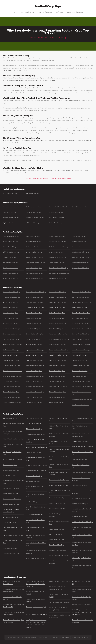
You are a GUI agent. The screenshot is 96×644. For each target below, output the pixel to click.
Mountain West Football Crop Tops (59, 207)
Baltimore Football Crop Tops (11, 329)
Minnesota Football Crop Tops (35, 273)
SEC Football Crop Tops (56, 223)
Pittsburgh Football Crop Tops (58, 392)
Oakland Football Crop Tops (57, 371)
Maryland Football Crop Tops (34, 257)
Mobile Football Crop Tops (57, 329)
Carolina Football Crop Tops (11, 360)
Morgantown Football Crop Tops (58, 334)
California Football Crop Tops (11, 252)
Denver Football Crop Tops (34, 323)
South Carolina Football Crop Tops (59, 273)
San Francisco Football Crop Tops (82, 302)
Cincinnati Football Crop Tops (11, 387)
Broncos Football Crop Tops (11, 488)
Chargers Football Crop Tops (11, 517)
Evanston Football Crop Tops (34, 345)
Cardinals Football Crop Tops (11, 504)
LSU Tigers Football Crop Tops (35, 515)
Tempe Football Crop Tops (80, 360)
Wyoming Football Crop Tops (80, 268)
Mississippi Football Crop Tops (35, 278)
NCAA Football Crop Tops (28, 12)
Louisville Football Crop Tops (57, 302)
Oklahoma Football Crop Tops (58, 257)
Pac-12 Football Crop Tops (57, 218)
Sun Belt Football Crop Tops (80, 207)
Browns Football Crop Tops (11, 494)
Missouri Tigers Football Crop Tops (36, 558)
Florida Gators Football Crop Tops (36, 434)
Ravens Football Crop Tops (57, 540)
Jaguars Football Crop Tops (34, 476)
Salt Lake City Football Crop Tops (82, 292)
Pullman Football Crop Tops (57, 397)
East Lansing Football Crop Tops (35, 334)
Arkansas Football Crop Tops (11, 247)
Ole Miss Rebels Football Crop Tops (59, 480)
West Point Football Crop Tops (81, 405)
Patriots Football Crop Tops (57, 509)
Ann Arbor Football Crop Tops (11, 292)
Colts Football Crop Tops (10, 548)
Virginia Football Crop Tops (80, 247)
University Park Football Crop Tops (82, 387)
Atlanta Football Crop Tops (11, 313)
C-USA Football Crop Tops (33, 212)
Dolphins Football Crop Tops (34, 418)
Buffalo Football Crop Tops (11, 355)
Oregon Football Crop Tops (57, 263)
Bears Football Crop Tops (10, 465)
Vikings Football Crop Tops (80, 517)
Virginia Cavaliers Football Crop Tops (82, 522)
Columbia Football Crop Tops (34, 297)
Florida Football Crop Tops (10, 263)
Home (15, 12)
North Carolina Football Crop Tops (59, 247)
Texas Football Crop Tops (79, 236)
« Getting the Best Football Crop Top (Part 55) (37, 179)
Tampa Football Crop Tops (80, 355)
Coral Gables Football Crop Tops (35, 308)
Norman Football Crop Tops (57, 366)
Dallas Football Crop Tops (33, 318)
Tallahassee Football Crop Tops (81, 345)
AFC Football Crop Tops (10, 212)
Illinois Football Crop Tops (10, 273)
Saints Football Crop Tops (56, 545)
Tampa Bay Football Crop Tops (81, 350)
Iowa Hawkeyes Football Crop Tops (36, 471)
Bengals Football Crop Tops (11, 470)
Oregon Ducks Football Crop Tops (59, 485)
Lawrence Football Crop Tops (57, 292)
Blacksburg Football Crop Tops (12, 339)
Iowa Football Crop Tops (33, 236)
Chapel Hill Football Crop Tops (12, 366)
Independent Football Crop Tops (35, 218)
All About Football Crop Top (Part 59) (60, 581)
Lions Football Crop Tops (33, 502)
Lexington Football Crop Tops (58, 297)
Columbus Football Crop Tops (34, 302)
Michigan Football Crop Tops (34, 268)
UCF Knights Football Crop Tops (81, 498)
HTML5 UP (85, 637)
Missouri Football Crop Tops (57, 236)
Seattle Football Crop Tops (80, 308)
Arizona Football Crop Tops (11, 242)
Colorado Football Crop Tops (11, 257)
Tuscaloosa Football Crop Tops (81, 381)
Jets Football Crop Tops (33, 481)
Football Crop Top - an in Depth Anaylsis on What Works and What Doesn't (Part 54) (82, 612)
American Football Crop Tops (11, 218)
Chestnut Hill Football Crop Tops (12, 376)
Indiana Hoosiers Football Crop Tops (36, 465)
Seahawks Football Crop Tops (58, 550)
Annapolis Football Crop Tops (11, 297)
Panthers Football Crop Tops (57, 503)
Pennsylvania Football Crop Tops (58, 268)
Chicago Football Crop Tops (11, 381)
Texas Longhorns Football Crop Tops (83, 473)
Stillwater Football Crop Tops (81, 334)
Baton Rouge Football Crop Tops (12, 334)
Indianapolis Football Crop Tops (35, 376)
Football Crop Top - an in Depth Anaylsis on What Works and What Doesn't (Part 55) (36, 584)
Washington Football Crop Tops (81, 252)
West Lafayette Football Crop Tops (82, 400)
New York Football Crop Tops (57, 242)
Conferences (59, 12)
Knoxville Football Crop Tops (34, 397)
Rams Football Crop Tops (56, 534)
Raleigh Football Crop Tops (57, 402)
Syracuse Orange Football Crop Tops (83, 447)
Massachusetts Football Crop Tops (36, 263)
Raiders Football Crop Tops (57, 529)
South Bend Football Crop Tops (81, 313)
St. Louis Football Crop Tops (80, 318)
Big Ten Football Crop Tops (34, 207)
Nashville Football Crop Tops (57, 345)
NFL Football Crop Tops (45, 12)
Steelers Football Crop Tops (80, 441)
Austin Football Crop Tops (10, 323)
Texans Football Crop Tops (80, 460)
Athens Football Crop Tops (10, 308)
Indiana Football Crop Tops (11, 278)
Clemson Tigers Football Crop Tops (13, 535)
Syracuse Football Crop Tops (80, 339)
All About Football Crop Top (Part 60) (36, 615)
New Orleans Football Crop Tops (58, 355)
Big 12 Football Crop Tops (10, 223)
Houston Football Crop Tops (34, 371)
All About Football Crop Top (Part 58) (60, 602)
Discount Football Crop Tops (75, 12)
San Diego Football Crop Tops (81, 297)
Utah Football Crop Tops (79, 242)
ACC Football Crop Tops (10, 207)
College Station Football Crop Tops (36, 292)
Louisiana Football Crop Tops (34, 252)
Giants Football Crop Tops (33, 452)
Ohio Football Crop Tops (56, 252)
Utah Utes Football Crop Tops (81, 504)
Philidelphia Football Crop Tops (58, 387)
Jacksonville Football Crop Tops (35, 387)
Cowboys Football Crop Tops (11, 553)
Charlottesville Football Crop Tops (13, 371)
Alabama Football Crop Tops (11, 236)
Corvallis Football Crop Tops (34, 313)
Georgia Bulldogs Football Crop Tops (36, 447)
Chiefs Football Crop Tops (10, 522)
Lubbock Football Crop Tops (57, 308)
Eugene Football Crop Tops (34, 339)
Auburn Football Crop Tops (11, 318)
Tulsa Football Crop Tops (79, 376)
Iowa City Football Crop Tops (34, 381)
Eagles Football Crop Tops (33, 424)
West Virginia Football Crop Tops (81, 257)
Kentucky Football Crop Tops (34, 247)
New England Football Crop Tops (58, 350)
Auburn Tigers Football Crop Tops (12, 460)
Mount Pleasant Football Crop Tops (59, 339)
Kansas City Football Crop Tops (35, 392)
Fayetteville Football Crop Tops (35, 350)
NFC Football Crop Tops (56, 212)
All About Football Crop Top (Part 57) (83, 604)
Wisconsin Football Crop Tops (81, 263)
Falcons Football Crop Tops (34, 429)
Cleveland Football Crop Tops (11, 397)
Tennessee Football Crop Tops (58, 278)
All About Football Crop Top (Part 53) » (61, 179)
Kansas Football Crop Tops (34, 242)
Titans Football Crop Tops (80, 485)
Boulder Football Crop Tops (11, 350)
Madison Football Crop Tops (57, 313)
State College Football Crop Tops (82, 329)
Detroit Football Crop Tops (34, 329)
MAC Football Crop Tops (33, 223)
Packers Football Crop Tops (57, 498)
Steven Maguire (65, 637)
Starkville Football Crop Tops (80, 323)
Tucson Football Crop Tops (80, 371)
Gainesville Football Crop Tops (35, 355)
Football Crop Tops (48, 6)
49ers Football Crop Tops (10, 418)
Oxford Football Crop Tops (57, 381)
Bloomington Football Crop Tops (12, 345)
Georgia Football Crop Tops (11, 268)
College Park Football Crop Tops (12, 402)
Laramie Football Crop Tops (34, 402)
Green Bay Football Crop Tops (34, 360)
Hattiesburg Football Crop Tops (35, 366)
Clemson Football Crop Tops (11, 392)
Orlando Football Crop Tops (57, 376)
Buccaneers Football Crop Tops (12, 499)
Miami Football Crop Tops (56, 318)
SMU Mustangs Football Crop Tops (59, 555)
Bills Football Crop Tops (10, 475)
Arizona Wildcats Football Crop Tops (13, 439)
